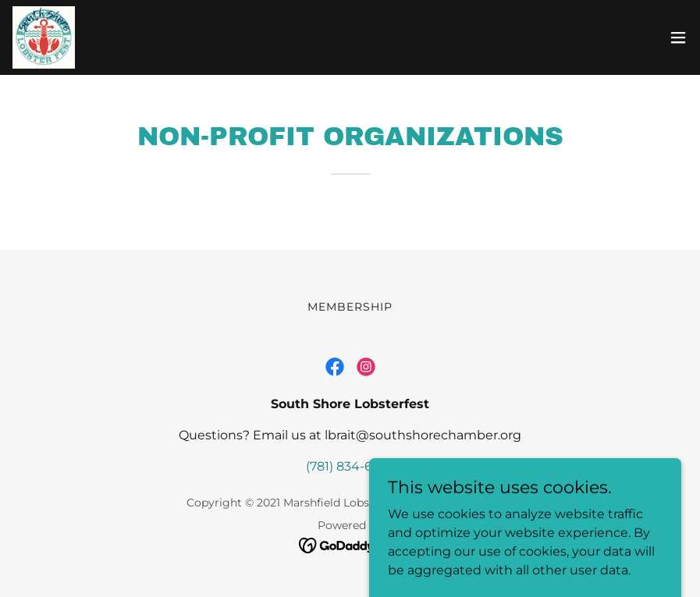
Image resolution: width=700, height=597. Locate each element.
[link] (44, 37)
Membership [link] (350, 307)
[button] (678, 37)
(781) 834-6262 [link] (350, 466)
